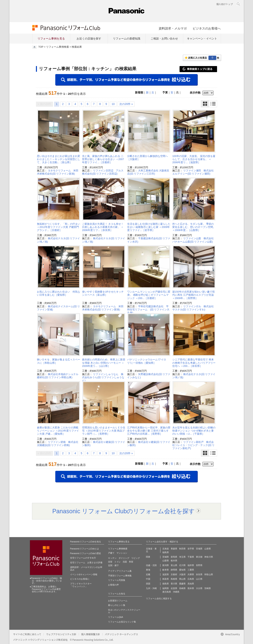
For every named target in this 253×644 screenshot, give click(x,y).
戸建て (111, 553)
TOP (41, 47)
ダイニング (124, 558)
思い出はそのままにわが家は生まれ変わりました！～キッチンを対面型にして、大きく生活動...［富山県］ (59, 159)
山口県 (199, 579)
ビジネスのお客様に (80, 579)
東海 (148, 570)
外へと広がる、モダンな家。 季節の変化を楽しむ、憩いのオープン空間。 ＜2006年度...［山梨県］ (194, 227)
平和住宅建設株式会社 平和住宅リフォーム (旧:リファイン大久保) (148, 310)
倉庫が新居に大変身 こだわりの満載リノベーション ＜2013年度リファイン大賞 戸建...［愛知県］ (58, 431)
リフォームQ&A (116, 617)
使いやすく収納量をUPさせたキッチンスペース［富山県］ (103, 293)
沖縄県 (176, 592)
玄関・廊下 (113, 565)
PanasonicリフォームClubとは (85, 549)
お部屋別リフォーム (118, 601)
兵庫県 (191, 574)
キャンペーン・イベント (202, 39)
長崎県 (182, 588)
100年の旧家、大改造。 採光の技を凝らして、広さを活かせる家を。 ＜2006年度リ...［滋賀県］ (194, 159)
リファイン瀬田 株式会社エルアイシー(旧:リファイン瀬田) (193, 172)
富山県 (174, 565)
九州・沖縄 (151, 588)
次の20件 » (126, 104)
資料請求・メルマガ (173, 28)
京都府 (174, 574)
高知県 (191, 584)
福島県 (166, 552)
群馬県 (174, 557)
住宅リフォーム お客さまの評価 (86, 562)
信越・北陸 (151, 565)
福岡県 (166, 588)
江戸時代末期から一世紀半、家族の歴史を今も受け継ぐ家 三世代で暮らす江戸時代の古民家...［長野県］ (149, 431)
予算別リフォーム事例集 (120, 576)
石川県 (182, 565)
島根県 (174, 579)
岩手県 (191, 549)
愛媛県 (182, 584)
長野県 (199, 565)
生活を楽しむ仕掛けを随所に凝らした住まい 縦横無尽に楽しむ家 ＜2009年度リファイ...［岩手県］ (149, 227)
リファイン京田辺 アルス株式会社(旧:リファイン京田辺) (103, 172)
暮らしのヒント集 (117, 605)
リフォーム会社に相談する (159, 598)
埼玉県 (182, 557)
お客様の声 (113, 585)
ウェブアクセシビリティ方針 (61, 634)
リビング (136, 558)
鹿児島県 (167, 592)
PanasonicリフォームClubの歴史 (86, 553)
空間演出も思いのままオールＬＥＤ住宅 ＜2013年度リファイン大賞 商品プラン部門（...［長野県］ (104, 431)
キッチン (112, 558)
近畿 (148, 574)
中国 (148, 579)
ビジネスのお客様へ (207, 28)
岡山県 (182, 579)
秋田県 (182, 549)
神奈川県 (209, 557)
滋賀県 (166, 574)
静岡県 (174, 570)
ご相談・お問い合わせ (164, 39)
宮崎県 (208, 588)
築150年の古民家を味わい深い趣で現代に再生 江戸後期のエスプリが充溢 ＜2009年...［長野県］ (194, 295)
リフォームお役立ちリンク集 (122, 622)
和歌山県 (209, 574)
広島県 (191, 579)
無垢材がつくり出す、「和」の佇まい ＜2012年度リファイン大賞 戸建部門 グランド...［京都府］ (59, 227)
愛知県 (182, 570)
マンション (122, 553)
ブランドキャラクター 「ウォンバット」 (81, 585)
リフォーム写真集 (117, 580)
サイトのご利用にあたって (27, 634)
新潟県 (166, 565)
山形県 (208, 549)
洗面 (125, 562)
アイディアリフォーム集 (120, 571)
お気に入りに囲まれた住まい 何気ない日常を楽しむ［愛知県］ (59, 293)
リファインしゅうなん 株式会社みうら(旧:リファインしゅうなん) (103, 377)
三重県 (191, 570)
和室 (131, 562)
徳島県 (166, 584)
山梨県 (166, 561)
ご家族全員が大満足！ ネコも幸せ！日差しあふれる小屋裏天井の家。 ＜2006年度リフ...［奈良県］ (103, 227)
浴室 (110, 562)
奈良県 (199, 574)
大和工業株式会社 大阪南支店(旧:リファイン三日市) (148, 172)
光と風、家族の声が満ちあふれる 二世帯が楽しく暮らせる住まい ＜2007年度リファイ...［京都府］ (103, 159)
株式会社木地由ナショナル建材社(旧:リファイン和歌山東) (58, 376)
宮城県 (199, 549)
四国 (148, 584)
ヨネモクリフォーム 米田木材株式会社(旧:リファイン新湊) (58, 172)
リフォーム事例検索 (58, 47)
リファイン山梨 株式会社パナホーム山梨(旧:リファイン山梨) (193, 240)
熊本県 (191, 588)
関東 (148, 557)
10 (113, 104)
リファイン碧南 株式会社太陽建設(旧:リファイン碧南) (58, 444)
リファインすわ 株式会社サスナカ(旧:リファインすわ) (193, 308)
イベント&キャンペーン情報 (84, 574)
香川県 (174, 584)
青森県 (174, 549)
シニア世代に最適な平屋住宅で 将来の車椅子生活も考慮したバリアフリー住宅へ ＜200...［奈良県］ (194, 363)
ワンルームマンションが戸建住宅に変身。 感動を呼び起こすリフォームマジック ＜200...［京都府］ (149, 295)
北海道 (166, 549)
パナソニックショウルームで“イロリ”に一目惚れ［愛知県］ (147, 361)
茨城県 (166, 557)
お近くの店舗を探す (89, 39)
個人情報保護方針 (91, 634)
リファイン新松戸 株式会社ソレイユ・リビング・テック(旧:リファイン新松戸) (193, 445)
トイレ (118, 562)
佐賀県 (174, 588)
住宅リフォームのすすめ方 (83, 558)
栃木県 (174, 561)
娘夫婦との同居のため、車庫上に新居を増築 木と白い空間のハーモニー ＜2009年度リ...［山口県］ (104, 363)
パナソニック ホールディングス (122, 634)
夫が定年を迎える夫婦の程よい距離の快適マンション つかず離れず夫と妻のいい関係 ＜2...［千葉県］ (194, 431)
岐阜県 (166, 570)
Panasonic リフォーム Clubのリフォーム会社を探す (124, 511)
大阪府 (182, 574)
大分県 (199, 588)
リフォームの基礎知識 (127, 39)
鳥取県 (166, 579)
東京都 (199, 557)
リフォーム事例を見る (51, 39)
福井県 (191, 565)
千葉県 (191, 557)
